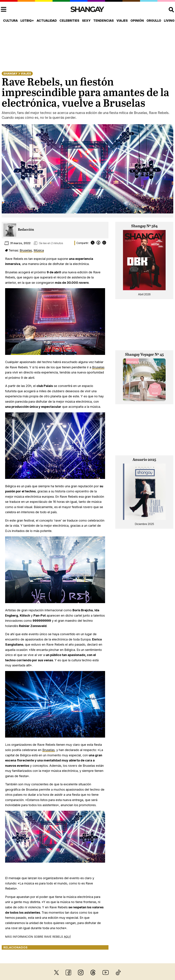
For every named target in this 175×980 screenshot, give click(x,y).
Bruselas (26, 250)
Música (39, 250)
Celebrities (69, 21)
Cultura (10, 21)
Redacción (26, 230)
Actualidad (47, 21)
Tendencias (104, 21)
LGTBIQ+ (27, 21)
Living (169, 21)
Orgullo (154, 21)
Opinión (137, 21)
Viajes (122, 21)
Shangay (10, 74)
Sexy (86, 21)
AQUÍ (67, 937)
